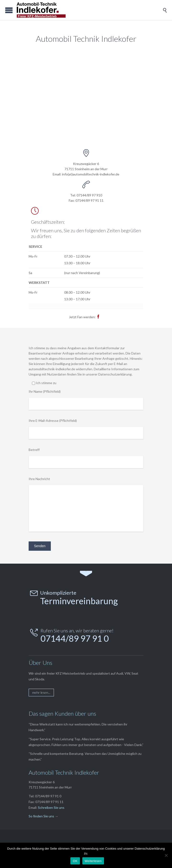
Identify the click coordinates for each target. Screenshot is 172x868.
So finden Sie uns (41, 816)
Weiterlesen (93, 861)
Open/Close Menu (9, 10)
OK (75, 861)
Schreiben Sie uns (51, 807)
